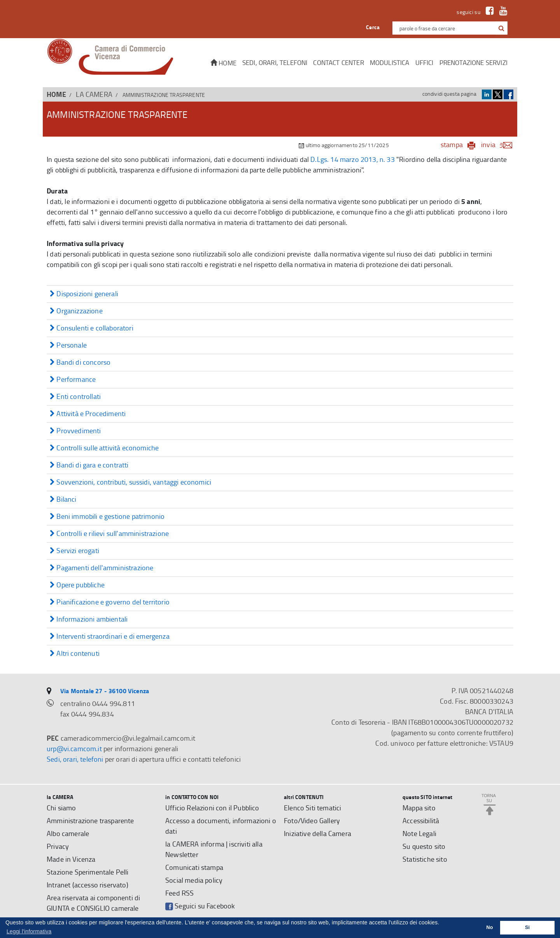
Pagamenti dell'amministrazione (101, 568)
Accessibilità (421, 820)
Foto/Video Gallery (312, 820)
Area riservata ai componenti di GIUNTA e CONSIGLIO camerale (93, 903)
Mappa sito (419, 808)
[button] (501, 28)
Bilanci (63, 500)
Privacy (58, 846)
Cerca (373, 27)
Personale (68, 345)
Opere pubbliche (77, 585)
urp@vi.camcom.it (74, 748)
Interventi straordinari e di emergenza (110, 637)
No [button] (490, 927)
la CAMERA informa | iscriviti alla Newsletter (214, 849)
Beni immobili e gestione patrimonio (107, 517)
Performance (73, 380)
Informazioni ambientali (89, 619)
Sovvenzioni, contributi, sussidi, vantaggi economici (130, 482)
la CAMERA (94, 94)
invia (499, 144)
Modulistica (390, 62)
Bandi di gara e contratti (89, 465)
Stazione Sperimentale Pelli (88, 872)
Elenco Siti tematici (312, 808)
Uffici (424, 62)
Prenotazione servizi (473, 62)
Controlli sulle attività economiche (104, 448)
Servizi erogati (74, 551)
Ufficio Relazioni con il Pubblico (212, 808)
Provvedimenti (75, 431)
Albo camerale (68, 833)
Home (223, 63)
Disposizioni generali (84, 294)
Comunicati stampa (194, 867)
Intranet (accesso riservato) (87, 885)
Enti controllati (75, 397)
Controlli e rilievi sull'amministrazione (109, 534)
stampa (452, 144)
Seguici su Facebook (200, 906)
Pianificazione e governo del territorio (110, 602)
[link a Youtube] (501, 12)
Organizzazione (76, 311)
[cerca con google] (501, 28)
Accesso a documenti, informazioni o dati (221, 826)
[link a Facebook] (488, 12)
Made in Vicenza (71, 859)
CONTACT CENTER (338, 62)
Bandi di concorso (80, 363)
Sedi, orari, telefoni (275, 62)
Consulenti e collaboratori (92, 328)
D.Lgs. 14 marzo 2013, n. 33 (353, 159)
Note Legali (419, 833)
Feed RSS (179, 893)
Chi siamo (61, 808)
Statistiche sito (425, 859)
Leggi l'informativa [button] (29, 931)
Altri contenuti (75, 654)
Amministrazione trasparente (90, 820)
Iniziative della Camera (318, 833)
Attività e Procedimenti (88, 414)
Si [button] (527, 927)
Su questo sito (424, 846)
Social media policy (194, 880)
